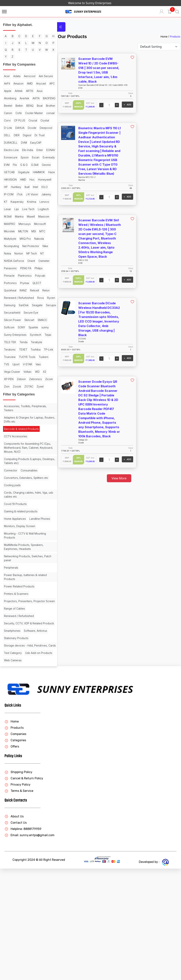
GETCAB (32, 201)
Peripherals (11, 660)
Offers (12, 858)
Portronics (24, 334)
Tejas (22, 408)
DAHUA (32, 149)
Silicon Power (12, 386)
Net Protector (12, 297)
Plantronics (36, 327)
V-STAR (41, 438)
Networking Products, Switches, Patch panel (24, 650)
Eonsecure (11, 186)
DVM (7, 172)
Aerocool (30, 83)
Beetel (24, 120)
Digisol (8, 164)
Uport (29, 438)
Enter (22, 179)
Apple (39, 98)
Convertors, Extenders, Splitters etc (24, 560)
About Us (14, 928)
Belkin (35, 120)
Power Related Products (19, 678)
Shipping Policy (18, 883)
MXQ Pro (10, 290)
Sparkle (33, 393)
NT (32, 305)
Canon (40, 127)
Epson (25, 186)
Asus (29, 105)
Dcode (8, 157)
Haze (38, 209)
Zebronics (10, 460)
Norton (8, 305)
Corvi (7, 142)
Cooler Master (23, 135)
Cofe (7, 135)
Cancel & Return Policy (24, 890)
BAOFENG (10, 120)
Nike (27, 297)
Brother (28, 127)
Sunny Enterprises (26, 401)
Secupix (23, 371)
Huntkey (33, 223)
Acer (7, 83)
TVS (20, 438)
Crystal (8, 149)
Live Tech (28, 253)
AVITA (36, 112)
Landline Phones (14, 611)
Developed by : (154, 973)
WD (6, 452)
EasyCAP (19, 172)
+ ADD (119, 105)
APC (29, 98)
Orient (31, 312)
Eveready (10, 194)
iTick (38, 231)
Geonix (19, 201)
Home (164, 37)
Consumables (29, 551)
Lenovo (38, 245)
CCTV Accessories (16, 517)
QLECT (8, 342)
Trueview (10, 430)
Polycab (9, 334)
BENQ (8, 127)
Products (175, 37)
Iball (44, 223)
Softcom (9, 393)
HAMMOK (25, 209)
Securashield (12, 378)
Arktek (8, 105)
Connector (11, 551)
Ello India (9, 179)
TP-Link (33, 423)
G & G (39, 194)
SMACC (42, 386)
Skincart (29, 386)
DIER (44, 157)
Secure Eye (31, 378)
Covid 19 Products (15, 589)
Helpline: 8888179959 (23, 940)
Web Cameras (13, 772)
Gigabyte (10, 209)
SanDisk (35, 364)
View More (115, 478)
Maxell (8, 268)
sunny (8, 401)
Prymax (38, 334)
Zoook (8, 467)
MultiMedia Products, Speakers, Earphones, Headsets (24, 639)
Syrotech (10, 408)
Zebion (36, 452)
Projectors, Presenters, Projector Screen (24, 695)
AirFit (25, 90)
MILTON (9, 282)
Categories (15, 852)
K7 (34, 238)
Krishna (25, 245)
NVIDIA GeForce (14, 312)
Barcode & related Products (21, 510)
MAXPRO (35, 268)
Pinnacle (21, 327)
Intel (7, 231)
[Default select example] (159, 47)
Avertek (24, 112)
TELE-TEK (35, 408)
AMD (7, 98)
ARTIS (19, 105)
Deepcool (22, 157)
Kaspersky (10, 245)
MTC (28, 282)
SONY (21, 393)
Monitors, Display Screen (20, 618)
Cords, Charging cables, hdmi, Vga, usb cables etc (23, 579)
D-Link (20, 149)
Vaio (7, 445)
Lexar (7, 253)
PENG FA (40, 319)
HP (22, 223)
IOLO (16, 231)
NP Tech (21, 305)
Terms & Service (19, 902)
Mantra (34, 260)
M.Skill (22, 260)
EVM (22, 194)
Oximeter (10, 319)
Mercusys (10, 275)
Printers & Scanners (16, 686)
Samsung (21, 364)
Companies (15, 845)
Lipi (17, 253)
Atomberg (10, 112)
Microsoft (25, 275)
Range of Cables (14, 705)
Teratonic (36, 415)
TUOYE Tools (27, 430)
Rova (40, 356)
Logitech (9, 260)
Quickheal (22, 342)
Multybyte (41, 282)
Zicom (24, 460)
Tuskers (9, 438)
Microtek (40, 275)
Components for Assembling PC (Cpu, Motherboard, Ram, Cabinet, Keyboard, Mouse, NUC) (25, 528)
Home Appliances (15, 603)
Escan (36, 186)
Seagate (9, 371)
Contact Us (16, 934)
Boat (17, 127)
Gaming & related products (21, 596)
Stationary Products (16, 738)
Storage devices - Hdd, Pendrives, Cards (19, 748)
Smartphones (12, 731)
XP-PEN (23, 452)
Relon (20, 349)
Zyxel (31, 467)
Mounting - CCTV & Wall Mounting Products (25, 628)
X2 (14, 452)
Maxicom (21, 268)
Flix (30, 194)
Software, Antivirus (35, 731)
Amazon (36, 90)
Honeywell (11, 223)
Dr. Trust (21, 164)
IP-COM (27, 231)
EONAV (33, 179)
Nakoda (23, 290)
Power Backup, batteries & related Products (25, 669)
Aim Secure (11, 90)
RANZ (35, 342)
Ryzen (8, 364)
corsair (39, 135)
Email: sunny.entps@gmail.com (30, 947)
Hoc (32, 216)
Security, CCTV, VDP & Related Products (23, 721)
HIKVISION (10, 216)
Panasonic (25, 319)
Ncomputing (39, 290)
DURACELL (36, 164)
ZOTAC (20, 467)
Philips (8, 327)
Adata (17, 83)
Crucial (33, 142)
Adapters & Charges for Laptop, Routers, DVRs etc (24, 500)
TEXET (8, 423)
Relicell (8, 349)
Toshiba (20, 423)
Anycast (18, 98)
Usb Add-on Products (17, 764)
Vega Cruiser (21, 445)
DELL (35, 157)
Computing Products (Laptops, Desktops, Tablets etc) (23, 542)
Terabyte (21, 415)
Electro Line (35, 172)
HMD (23, 216)
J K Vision (10, 238)
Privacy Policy (17, 896)
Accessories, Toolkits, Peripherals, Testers (25, 489)
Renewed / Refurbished (19, 356)
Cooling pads (12, 570)
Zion (34, 460)
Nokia (37, 297)
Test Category (13, 757)
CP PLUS (20, 142)
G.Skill (8, 201)
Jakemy (24, 238)
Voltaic (36, 445)
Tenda (8, 415)
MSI (19, 282)
